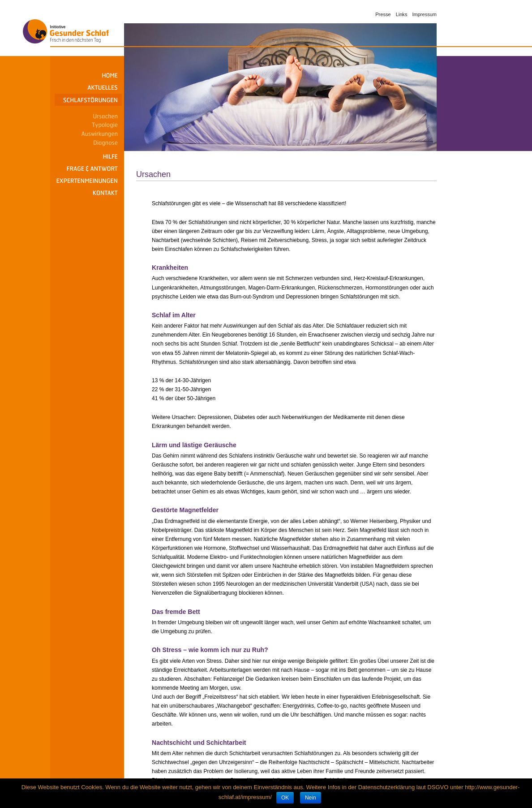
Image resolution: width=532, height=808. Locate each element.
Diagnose (88, 142)
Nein (311, 798)
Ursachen (88, 115)
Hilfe (88, 157)
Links (402, 14)
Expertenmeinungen (88, 181)
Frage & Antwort (88, 169)
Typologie (88, 124)
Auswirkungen (88, 133)
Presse (383, 14)
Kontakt (88, 193)
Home (88, 76)
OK (285, 798)
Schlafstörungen (88, 100)
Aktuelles (88, 88)
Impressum (424, 14)
